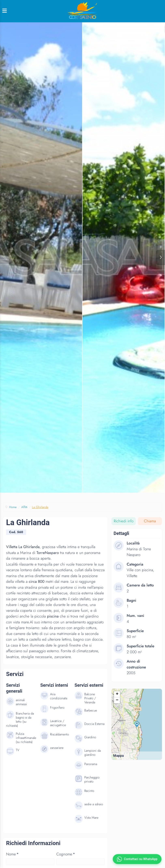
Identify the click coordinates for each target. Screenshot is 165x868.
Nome (12, 858)
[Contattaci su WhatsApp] (137, 859)
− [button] (117, 705)
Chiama (150, 525)
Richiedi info (124, 525)
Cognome (66, 858)
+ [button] (117, 699)
